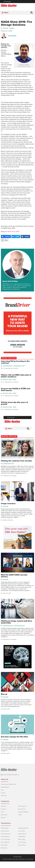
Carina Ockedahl (8, 526)
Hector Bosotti (5, 843)
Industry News (7, 386)
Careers (3, 799)
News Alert (4, 821)
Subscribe (4, 802)
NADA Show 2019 (13, 238)
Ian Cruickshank (6, 846)
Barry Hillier (4, 852)
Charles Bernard (6, 840)
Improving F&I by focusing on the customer (15, 369)
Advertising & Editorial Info (9, 791)
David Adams (5, 835)
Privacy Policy (18, 863)
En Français (7, 2)
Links (2, 796)
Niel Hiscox (4, 854)
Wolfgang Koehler (23, 835)
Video (20, 821)
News (15, 386)
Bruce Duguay (5, 849)
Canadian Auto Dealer (11, 375)
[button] (6, 15)
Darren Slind (22, 852)
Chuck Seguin (22, 849)
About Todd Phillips (10, 288)
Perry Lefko (6, 715)
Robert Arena (5, 837)
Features (6, 30)
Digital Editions (5, 794)
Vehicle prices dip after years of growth (14, 410)
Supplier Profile (8, 372)
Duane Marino (22, 840)
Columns (3, 813)
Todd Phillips (12, 38)
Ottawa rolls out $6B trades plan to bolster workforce (16, 382)
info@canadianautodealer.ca (11, 781)
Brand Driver (22, 815)
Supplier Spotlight (19, 372)
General (12, 30)
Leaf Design (30, 866)
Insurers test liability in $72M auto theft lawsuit (16, 396)
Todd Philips (22, 843)
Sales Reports (22, 813)
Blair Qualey (22, 846)
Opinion (3, 824)
